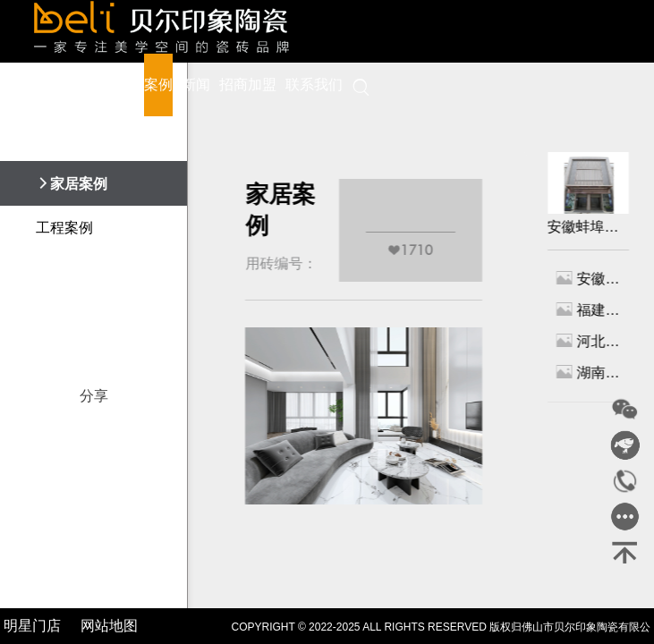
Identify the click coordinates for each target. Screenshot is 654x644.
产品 (121, 85)
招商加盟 (248, 85)
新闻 (196, 85)
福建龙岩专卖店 (590, 309)
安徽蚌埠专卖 (590, 193)
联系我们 (314, 85)
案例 (158, 85)
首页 (46, 85)
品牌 (83, 85)
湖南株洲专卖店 (590, 372)
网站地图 (109, 626)
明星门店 (32, 626)
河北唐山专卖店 (590, 340)
